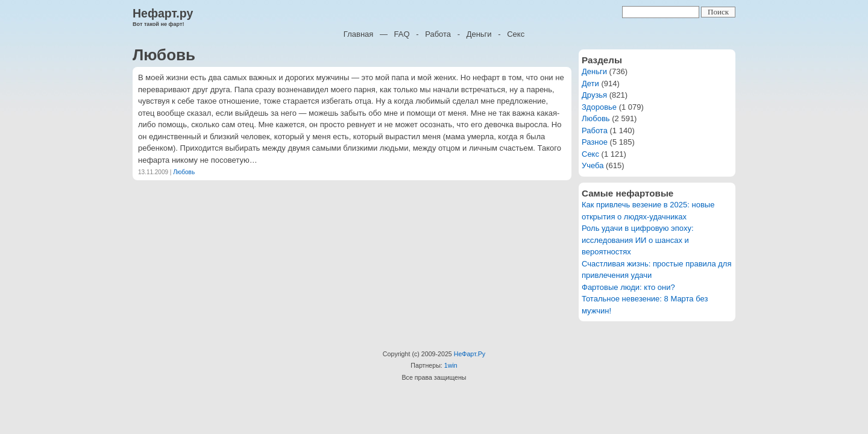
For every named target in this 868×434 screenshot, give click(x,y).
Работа (438, 34)
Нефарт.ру (163, 13)
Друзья (594, 95)
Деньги (479, 34)
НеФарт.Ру (470, 354)
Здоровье (599, 107)
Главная (358, 34)
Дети (590, 83)
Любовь (184, 172)
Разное (595, 142)
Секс (516, 34)
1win (451, 365)
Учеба (593, 165)
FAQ (402, 34)
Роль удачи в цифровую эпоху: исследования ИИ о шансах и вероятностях (638, 240)
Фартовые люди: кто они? (628, 287)
